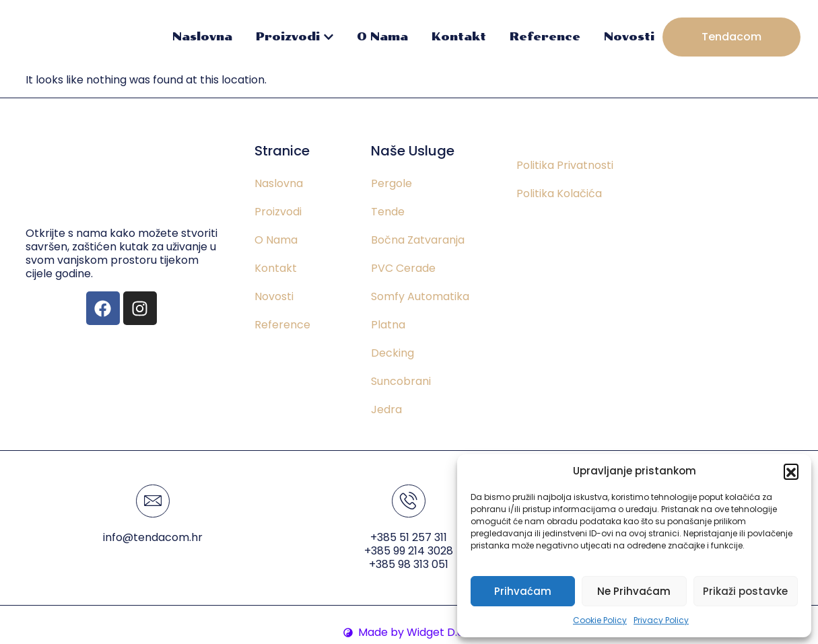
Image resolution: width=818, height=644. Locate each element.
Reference (545, 37)
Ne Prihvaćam (634, 591)
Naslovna (202, 37)
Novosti (629, 37)
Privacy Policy (661, 620)
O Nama (382, 37)
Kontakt (459, 37)
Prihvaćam (523, 591)
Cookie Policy (600, 620)
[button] (791, 471)
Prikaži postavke (745, 591)
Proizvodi (295, 37)
